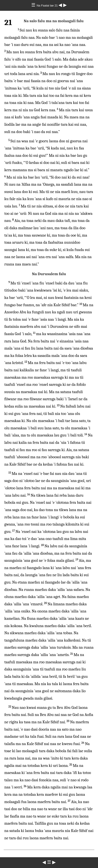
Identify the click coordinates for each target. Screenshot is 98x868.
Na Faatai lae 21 (48, 5)
